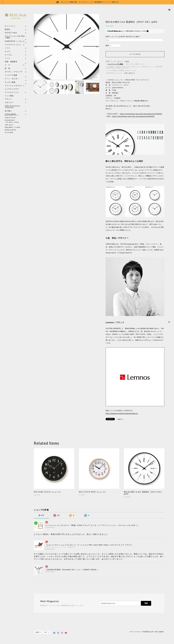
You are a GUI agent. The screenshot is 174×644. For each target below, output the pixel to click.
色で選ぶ (8, 108)
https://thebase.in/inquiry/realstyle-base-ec (122, 414)
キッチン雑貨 (16, 79)
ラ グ (7, 62)
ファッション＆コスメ (14, 83)
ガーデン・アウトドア (14, 69)
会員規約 (161, 632)
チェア (8, 49)
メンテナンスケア (12, 86)
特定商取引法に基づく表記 (150, 632)
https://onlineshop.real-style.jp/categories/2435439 (133, 116)
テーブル (8, 52)
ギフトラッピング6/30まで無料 (15, 34)
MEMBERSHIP (10, 120)
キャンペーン (10, 23)
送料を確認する (130, 73)
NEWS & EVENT (10, 118)
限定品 (7, 27)
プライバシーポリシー (136, 632)
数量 (107, 46)
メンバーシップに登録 (115, 64)
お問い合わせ (9, 125)
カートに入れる (135, 54)
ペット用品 (9, 93)
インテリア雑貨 (16, 72)
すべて (41, 515)
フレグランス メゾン (13, 42)
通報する (120, 419)
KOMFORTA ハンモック (15, 38)
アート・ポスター (16, 76)
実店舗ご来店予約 (10, 130)
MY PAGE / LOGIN (12, 122)
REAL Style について (12, 115)
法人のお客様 (9, 132)
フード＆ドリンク (12, 90)
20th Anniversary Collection (13, 104)
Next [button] (97, 47)
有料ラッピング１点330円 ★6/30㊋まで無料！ (123, 37)
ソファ (12, 45)
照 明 (7, 66)
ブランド (8, 96)
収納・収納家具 (16, 59)
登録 (146, 603)
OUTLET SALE (11, 30)
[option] (66, 47)
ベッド (7, 55)
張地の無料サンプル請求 (13, 127)
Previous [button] (36, 47)
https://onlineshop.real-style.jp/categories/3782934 (141, 114)
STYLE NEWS (10, 111)
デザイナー (9, 100)
